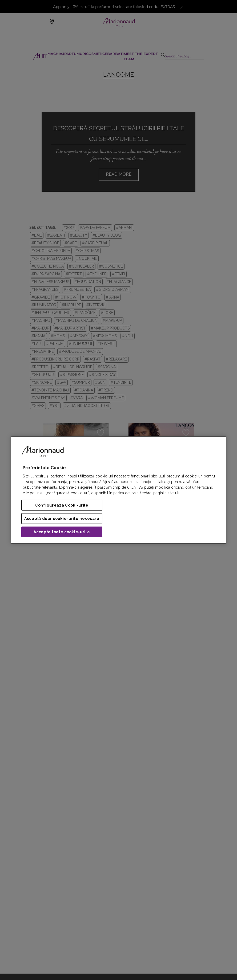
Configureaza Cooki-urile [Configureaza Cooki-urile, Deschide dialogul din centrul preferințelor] (62, 505)
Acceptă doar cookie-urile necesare (62, 519)
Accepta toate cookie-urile (62, 532)
